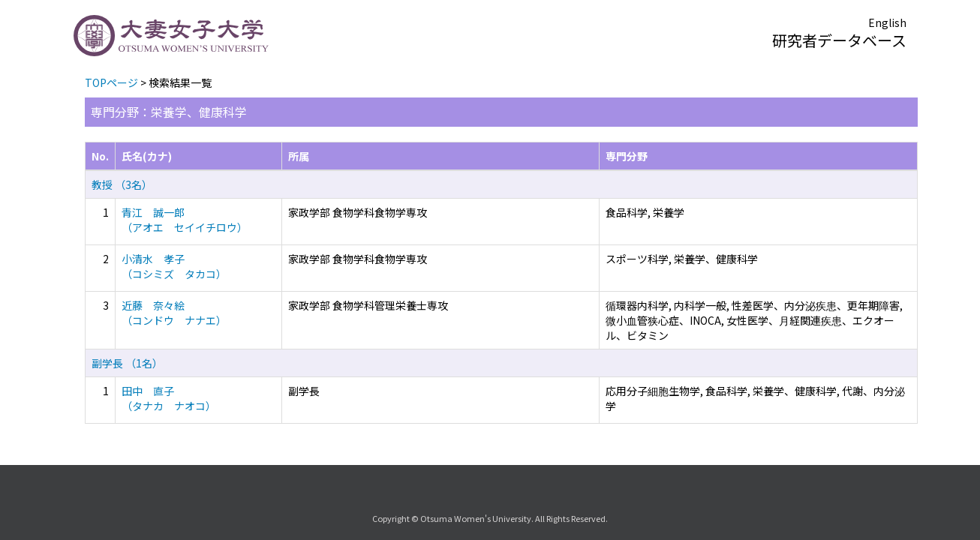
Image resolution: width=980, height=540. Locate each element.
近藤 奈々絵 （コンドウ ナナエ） (174, 313)
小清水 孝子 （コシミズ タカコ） (174, 266)
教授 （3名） (122, 184)
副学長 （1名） (127, 363)
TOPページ (111, 82)
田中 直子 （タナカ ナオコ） (169, 398)
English (887, 22)
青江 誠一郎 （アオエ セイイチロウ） (185, 220)
